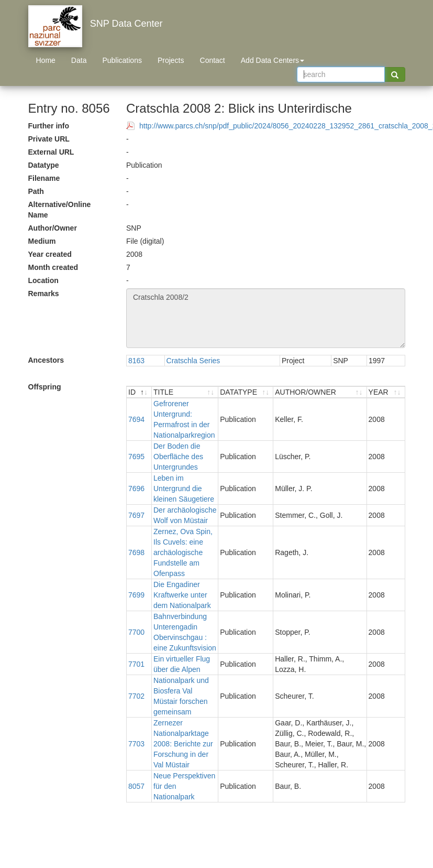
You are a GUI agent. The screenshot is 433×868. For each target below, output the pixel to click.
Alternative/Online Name (60, 210)
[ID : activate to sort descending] (139, 392)
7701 (136, 664)
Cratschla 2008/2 (266, 318)
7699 (136, 595)
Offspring (45, 387)
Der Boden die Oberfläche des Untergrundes (178, 457)
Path (36, 191)
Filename (44, 178)
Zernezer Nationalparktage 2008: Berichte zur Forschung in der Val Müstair (183, 744)
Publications (122, 60)
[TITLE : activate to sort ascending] (185, 392)
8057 (136, 786)
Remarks (44, 294)
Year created (50, 254)
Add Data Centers (273, 60)
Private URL (49, 139)
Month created (53, 267)
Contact (213, 60)
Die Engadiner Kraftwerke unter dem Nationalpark (182, 595)
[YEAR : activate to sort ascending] (386, 392)
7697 (136, 515)
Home (46, 60)
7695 (136, 457)
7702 (136, 696)
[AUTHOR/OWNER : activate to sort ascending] (320, 392)
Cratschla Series (193, 361)
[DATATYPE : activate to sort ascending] (246, 392)
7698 (136, 552)
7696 (136, 489)
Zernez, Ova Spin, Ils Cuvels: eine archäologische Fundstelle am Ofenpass (183, 552)
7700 (136, 632)
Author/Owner (53, 228)
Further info (49, 126)
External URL (51, 152)
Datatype (44, 165)
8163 (136, 361)
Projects (171, 60)
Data (79, 60)
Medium (42, 241)
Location (43, 280)
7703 (136, 744)
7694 (136, 419)
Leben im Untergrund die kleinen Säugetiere (184, 489)
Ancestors (46, 360)
